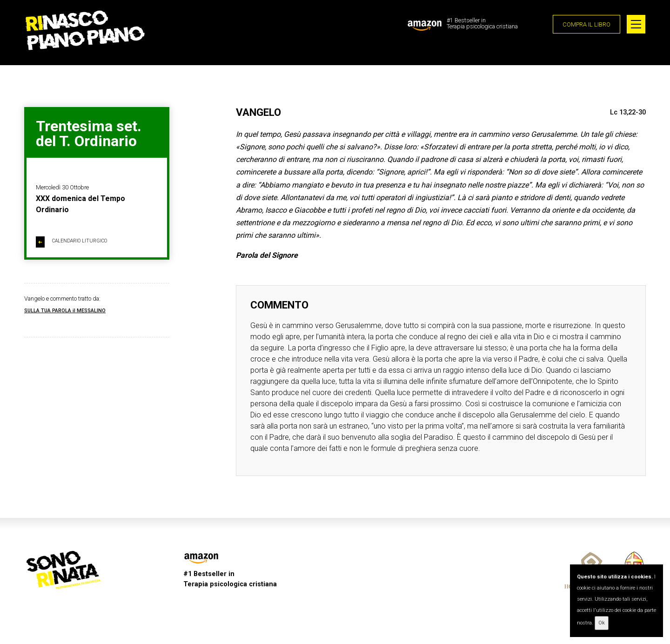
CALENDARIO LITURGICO (71, 242)
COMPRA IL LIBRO (586, 24)
